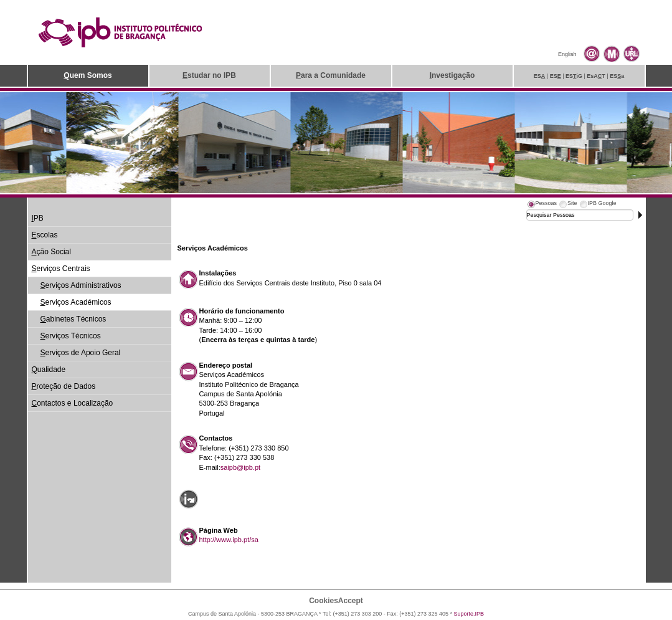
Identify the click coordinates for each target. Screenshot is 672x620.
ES (540, 76)
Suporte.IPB (469, 614)
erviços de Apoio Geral (81, 353)
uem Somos (88, 75)
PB (38, 218)
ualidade (49, 370)
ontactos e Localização (73, 403)
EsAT (596, 76)
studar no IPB (209, 75)
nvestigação (452, 75)
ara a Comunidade (331, 75)
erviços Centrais (61, 269)
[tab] (542, 205)
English (567, 54)
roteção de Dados (64, 386)
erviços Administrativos (81, 285)
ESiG (574, 76)
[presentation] (542, 205)
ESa (617, 76)
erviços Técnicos (71, 336)
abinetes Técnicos (73, 319)
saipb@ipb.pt (240, 467)
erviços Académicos (76, 302)
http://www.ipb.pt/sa (229, 540)
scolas (45, 235)
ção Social (51, 252)
